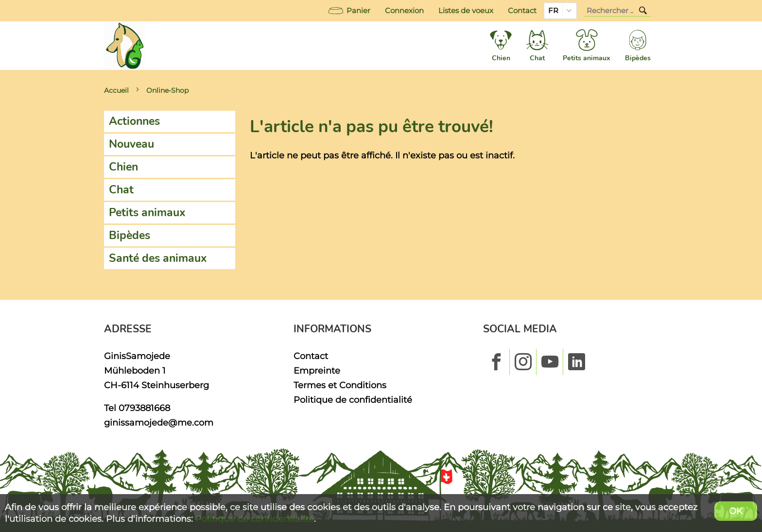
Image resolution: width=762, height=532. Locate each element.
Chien (123, 167)
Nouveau (131, 144)
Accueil (116, 90)
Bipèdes (130, 235)
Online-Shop (167, 90)
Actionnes (134, 121)
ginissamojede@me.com (159, 422)
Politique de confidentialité (353, 400)
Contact (522, 11)
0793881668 (144, 408)
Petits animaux (147, 213)
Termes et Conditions (340, 385)
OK (736, 511)
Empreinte (317, 370)
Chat (121, 190)
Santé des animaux (158, 258)
